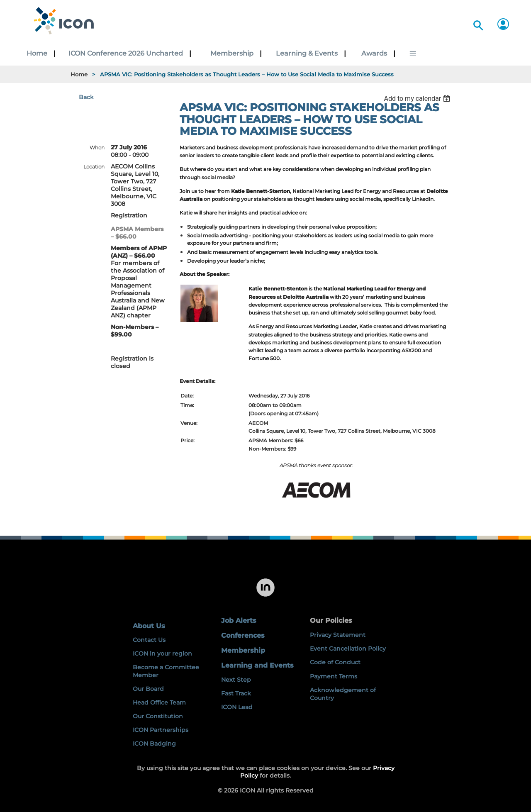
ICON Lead (237, 707)
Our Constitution (158, 716)
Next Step (236, 680)
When (97, 148)
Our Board (148, 689)
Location (94, 167)
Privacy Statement (338, 635)
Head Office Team (159, 702)
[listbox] (418, 99)
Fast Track (236, 693)
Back (86, 97)
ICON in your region (162, 654)
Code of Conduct (335, 662)
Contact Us (149, 640)
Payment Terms (334, 676)
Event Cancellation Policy (348, 649)
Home (79, 74)
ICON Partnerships (161, 730)
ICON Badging (154, 744)
